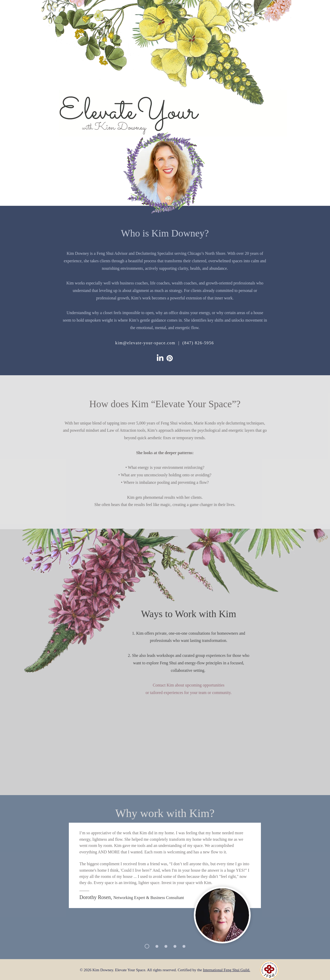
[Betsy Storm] (184, 946)
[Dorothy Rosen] (147, 946)
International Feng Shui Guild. (226, 970)
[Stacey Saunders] (157, 946)
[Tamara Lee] (166, 946)
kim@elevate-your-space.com (145, 343)
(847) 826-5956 (198, 343)
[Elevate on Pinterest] (170, 358)
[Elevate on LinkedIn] (160, 358)
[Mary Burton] (175, 946)
